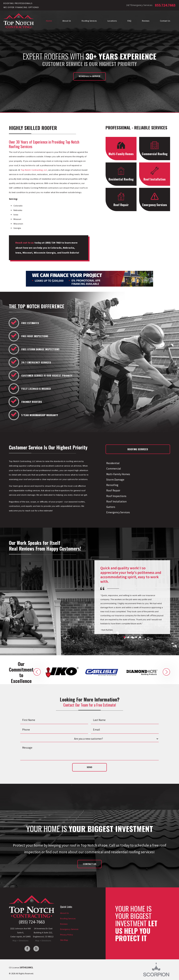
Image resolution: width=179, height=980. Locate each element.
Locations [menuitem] (112, 21)
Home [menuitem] (49, 21)
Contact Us (89, 864)
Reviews (64, 924)
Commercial (113, 469)
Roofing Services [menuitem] (89, 21)
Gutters (110, 507)
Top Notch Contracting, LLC (34, 170)
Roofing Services (68, 918)
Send (89, 767)
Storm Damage (115, 480)
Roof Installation (116, 501)
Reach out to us (25, 243)
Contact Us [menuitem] (165, 21)
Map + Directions (20, 940)
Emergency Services (118, 512)
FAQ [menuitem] (129, 21)
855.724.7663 (165, 5)
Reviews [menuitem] (146, 21)
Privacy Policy (67, 934)
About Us (64, 913)
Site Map (64, 940)
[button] (37, 672)
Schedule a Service (89, 76)
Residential (113, 463)
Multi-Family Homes (118, 474)
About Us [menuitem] (67, 21)
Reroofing (112, 485)
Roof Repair (113, 490)
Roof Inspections (116, 496)
